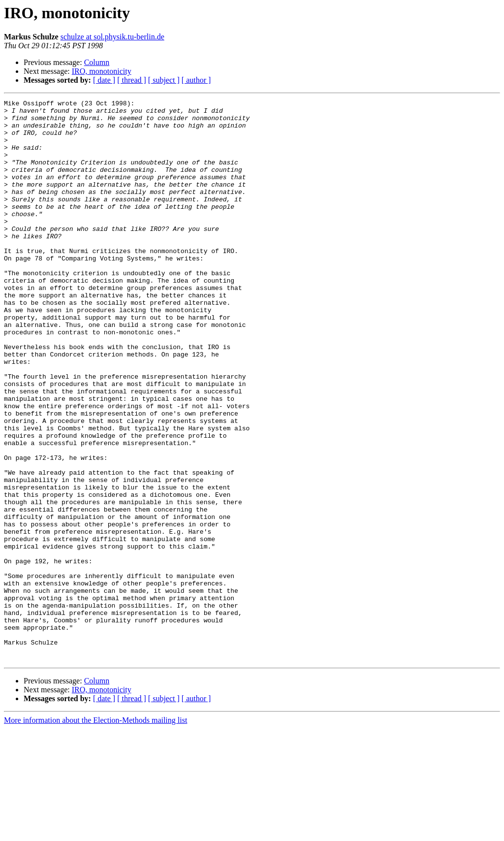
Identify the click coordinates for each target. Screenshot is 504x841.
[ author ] (196, 80)
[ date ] (104, 80)
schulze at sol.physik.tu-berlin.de (112, 37)
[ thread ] (132, 80)
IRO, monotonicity (102, 71)
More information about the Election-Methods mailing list (95, 832)
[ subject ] (164, 80)
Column (97, 62)
